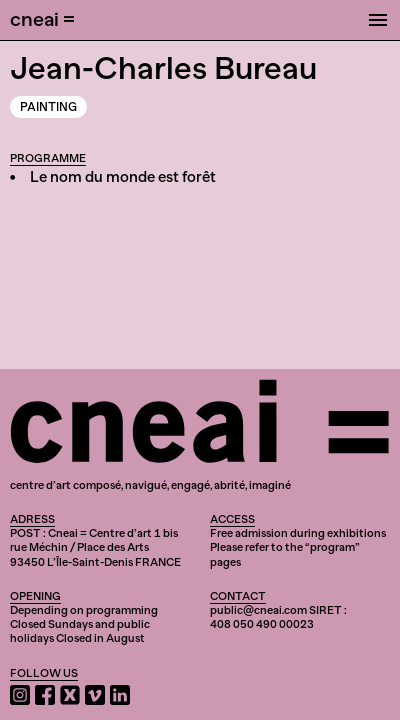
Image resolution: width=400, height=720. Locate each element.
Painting (48, 107)
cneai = (42, 19)
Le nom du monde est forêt (123, 177)
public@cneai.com (258, 610)
